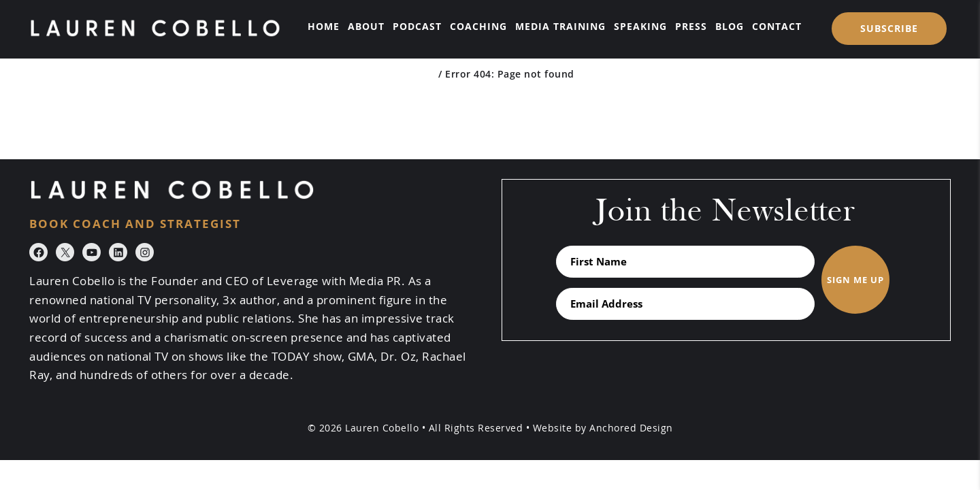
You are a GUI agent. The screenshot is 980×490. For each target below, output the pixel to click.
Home (421, 74)
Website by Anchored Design (603, 428)
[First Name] (685, 262)
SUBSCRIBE (889, 28)
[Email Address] (685, 304)
